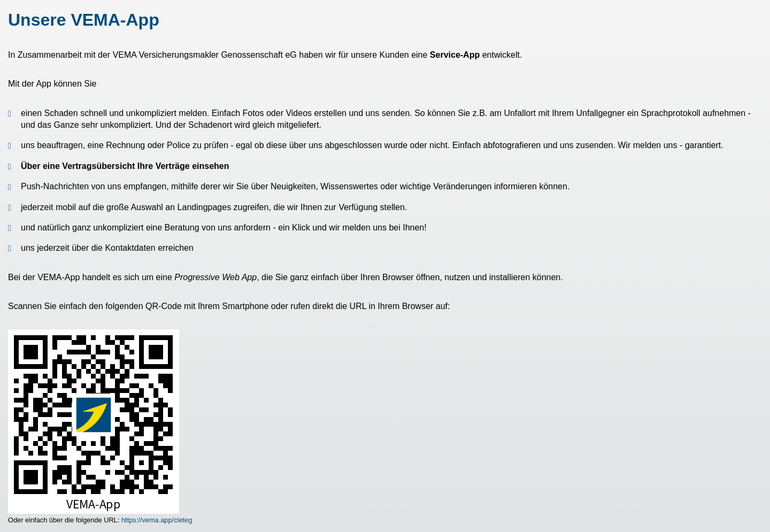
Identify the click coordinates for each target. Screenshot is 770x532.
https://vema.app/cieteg (157, 520)
